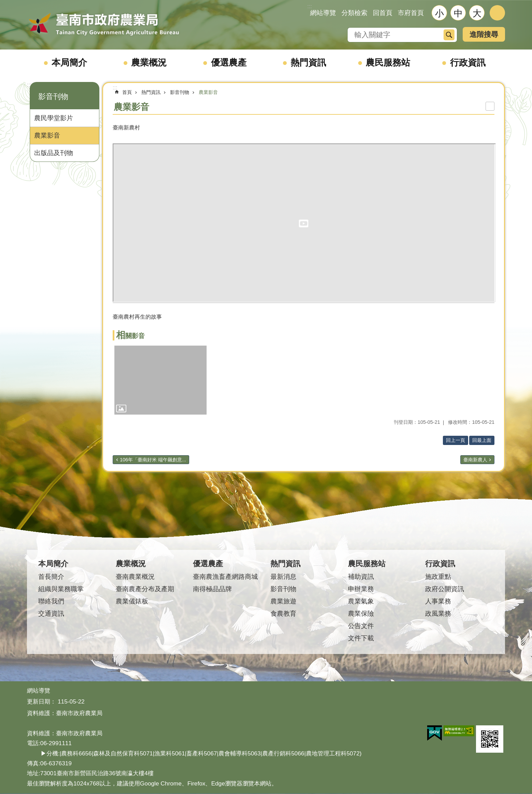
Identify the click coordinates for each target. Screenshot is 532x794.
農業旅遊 (283, 601)
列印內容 (490, 106)
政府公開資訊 (445, 589)
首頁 (127, 92)
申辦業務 (361, 589)
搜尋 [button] (449, 35)
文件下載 (361, 638)
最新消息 (283, 577)
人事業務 (438, 601)
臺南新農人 (475, 460)
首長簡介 (51, 577)
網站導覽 (323, 13)
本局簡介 (69, 62)
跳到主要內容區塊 (4, 4)
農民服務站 (388, 62)
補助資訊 (361, 577)
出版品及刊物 (54, 153)
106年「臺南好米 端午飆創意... (153, 460)
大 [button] (477, 13)
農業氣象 (361, 601)
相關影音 (130, 336)
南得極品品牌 (212, 589)
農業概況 (149, 62)
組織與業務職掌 (61, 589)
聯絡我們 (51, 601)
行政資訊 (468, 62)
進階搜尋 (484, 34)
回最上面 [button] (482, 440)
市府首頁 (411, 13)
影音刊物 (53, 96)
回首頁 (383, 13)
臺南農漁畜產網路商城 (225, 577)
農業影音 (47, 135)
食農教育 (283, 614)
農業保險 (361, 614)
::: (29, 85)
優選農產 (229, 62)
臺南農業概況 (135, 577)
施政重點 (438, 577)
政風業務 (438, 614)
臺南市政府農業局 (104, 25)
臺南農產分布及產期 (145, 589)
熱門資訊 (308, 62)
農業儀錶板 (132, 601)
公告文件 (361, 626)
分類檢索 (354, 13)
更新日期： (41, 701)
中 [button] (458, 13)
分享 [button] (497, 13)
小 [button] (439, 13)
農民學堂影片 (54, 118)
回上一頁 (456, 440)
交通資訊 (51, 614)
